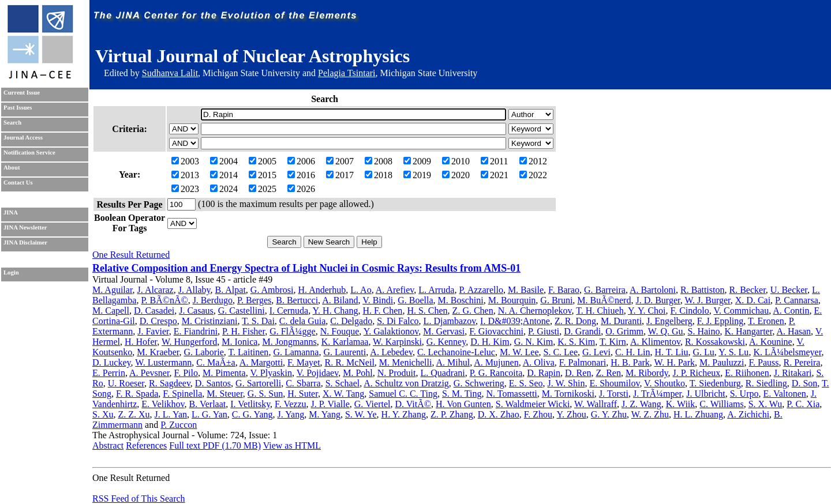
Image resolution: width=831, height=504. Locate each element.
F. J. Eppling (720, 321)
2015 (263, 175)
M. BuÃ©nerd (604, 300)
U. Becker (789, 290)
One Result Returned (131, 255)
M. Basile (526, 290)
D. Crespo (158, 321)
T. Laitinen (248, 352)
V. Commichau (741, 311)
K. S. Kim (576, 342)
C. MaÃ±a (216, 362)
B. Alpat (231, 290)
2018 (379, 175)
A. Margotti (261, 362)
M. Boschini (461, 300)
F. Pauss (763, 362)
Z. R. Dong (575, 321)
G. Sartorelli (258, 383)
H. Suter (303, 394)
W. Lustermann (163, 362)
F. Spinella (182, 394)
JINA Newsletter (25, 227)
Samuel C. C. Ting (403, 394)
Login (11, 272)
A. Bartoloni (653, 290)
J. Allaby (194, 290)
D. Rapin (544, 373)
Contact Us (18, 183)
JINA (11, 212)
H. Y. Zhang (404, 414)
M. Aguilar (113, 290)
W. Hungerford (189, 342)
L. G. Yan (209, 414)
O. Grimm (624, 331)
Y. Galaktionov (391, 331)
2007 (340, 161)
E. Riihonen (747, 373)
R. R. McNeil (350, 362)
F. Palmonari (583, 362)
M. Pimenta (224, 373)
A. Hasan (794, 331)
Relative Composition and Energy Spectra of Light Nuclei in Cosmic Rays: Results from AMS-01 (306, 268)
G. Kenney (446, 342)
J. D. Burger (658, 300)
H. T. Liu (671, 352)
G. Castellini (242, 311)
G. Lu (703, 352)
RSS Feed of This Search (139, 499)
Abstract (108, 445)
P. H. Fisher (244, 331)
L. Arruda (436, 290)
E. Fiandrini (196, 331)
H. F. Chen (382, 311)
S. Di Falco (398, 321)
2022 (533, 175)
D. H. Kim (490, 342)
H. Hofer (141, 342)
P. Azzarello (481, 290)
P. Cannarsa (797, 300)
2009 (417, 161)
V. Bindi (378, 300)
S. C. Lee (561, 352)
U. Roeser (126, 383)
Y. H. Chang (336, 311)
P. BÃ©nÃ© (164, 300)
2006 (301, 161)
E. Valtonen (785, 394)
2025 (263, 189)
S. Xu (103, 414)
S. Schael (343, 383)
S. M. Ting (462, 394)
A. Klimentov (655, 342)
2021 (495, 175)
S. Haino (704, 331)
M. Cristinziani (210, 321)
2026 (301, 189)
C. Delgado (351, 321)
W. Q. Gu (666, 331)
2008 (379, 161)
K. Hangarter (749, 331)
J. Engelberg (669, 321)
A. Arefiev (395, 290)
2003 (185, 161)
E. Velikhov (163, 404)
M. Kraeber (158, 352)
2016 (301, 175)
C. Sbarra (303, 383)
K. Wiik (681, 404)
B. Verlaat (208, 404)
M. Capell (111, 311)
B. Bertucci (297, 300)
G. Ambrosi (272, 290)
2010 (456, 161)
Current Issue (22, 93)
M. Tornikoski (568, 394)
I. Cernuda (289, 311)
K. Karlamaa (345, 342)
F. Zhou (538, 414)
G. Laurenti (345, 352)
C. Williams (721, 404)
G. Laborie (203, 352)
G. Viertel (373, 404)
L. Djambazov (450, 321)
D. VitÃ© (413, 404)
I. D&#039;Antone (515, 321)
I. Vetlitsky (250, 404)
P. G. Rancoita (496, 373)
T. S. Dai (258, 321)
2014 (224, 175)
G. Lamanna (296, 352)
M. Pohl (358, 373)
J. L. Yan (171, 414)
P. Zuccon (179, 425)
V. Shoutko (665, 383)
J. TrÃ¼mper (657, 394)
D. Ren (578, 373)
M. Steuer (224, 394)
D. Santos (213, 383)
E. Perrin (109, 373)
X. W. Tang (343, 394)
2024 (224, 189)
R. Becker (747, 290)
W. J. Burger (707, 300)
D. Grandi (582, 331)
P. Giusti (544, 331)
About (12, 168)
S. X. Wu (766, 404)
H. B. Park (630, 362)
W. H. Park (675, 362)
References (146, 445)
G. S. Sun (265, 394)
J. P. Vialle (330, 404)
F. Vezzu (290, 404)
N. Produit (397, 373)
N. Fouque (340, 331)
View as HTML (292, 445)
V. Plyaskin (271, 373)
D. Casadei (154, 311)
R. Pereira (802, 362)
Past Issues (18, 108)
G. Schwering (479, 383)
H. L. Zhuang (698, 414)
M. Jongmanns (289, 342)
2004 (224, 161)
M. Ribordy (647, 373)
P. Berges (254, 300)
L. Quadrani (442, 373)
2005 (263, 161)
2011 (494, 161)
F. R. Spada (137, 394)
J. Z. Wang (641, 404)
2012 (533, 161)
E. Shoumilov (614, 383)
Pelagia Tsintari (347, 73)
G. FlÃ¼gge (293, 331)
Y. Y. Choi (647, 311)
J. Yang (291, 414)
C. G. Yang (252, 414)
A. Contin (791, 311)
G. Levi (596, 352)
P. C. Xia (803, 404)
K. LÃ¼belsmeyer (787, 352)
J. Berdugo (213, 300)
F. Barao (564, 290)
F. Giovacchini (496, 331)
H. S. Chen (427, 311)
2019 (417, 175)
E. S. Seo (526, 383)
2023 (185, 189)
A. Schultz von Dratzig (406, 383)
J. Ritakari (793, 373)
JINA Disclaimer (25, 242)
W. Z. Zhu (650, 414)
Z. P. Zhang (452, 414)
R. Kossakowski (715, 342)
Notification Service (29, 153)
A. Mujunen (496, 362)
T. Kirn (613, 342)
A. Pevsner (149, 373)
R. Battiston (702, 290)
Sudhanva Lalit (170, 73)
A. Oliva (539, 362)
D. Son (804, 383)
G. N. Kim (534, 342)
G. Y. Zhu (609, 414)
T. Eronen (766, 321)
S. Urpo (744, 394)
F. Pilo (186, 373)
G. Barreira (605, 290)
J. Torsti (614, 394)
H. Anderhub (322, 290)
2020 (456, 175)
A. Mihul (453, 362)
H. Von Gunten (463, 404)
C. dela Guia (302, 321)
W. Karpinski (397, 342)
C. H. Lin (632, 352)
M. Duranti (621, 321)
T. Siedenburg (715, 383)
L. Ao (361, 290)
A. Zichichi (748, 414)
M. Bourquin (512, 300)
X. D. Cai (753, 300)
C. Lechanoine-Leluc (456, 352)
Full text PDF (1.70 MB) (215, 445)
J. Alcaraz (156, 290)
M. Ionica (239, 342)
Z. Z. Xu (134, 414)
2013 (185, 175)
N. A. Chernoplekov (535, 311)
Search (12, 123)
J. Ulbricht (706, 394)
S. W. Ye (361, 414)
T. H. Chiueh (600, 311)
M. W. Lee (519, 352)
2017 (340, 175)
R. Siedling (766, 383)
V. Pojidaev (317, 373)
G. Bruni (556, 300)
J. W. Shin (566, 383)
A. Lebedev (391, 352)
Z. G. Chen (473, 311)
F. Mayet (304, 362)
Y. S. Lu (733, 352)
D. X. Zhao (499, 414)
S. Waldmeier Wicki (533, 404)
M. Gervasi (444, 331)
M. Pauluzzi (722, 362)
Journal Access (23, 138)
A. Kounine (771, 342)
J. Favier (153, 331)
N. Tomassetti (511, 394)
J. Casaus (196, 311)
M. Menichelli (406, 362)
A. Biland (340, 300)
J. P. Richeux (697, 373)
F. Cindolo (690, 311)
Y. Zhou (571, 414)
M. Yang (325, 414)
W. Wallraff (596, 404)
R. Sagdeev (170, 383)
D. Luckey (112, 362)
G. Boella (415, 300)
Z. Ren (608, 373)
